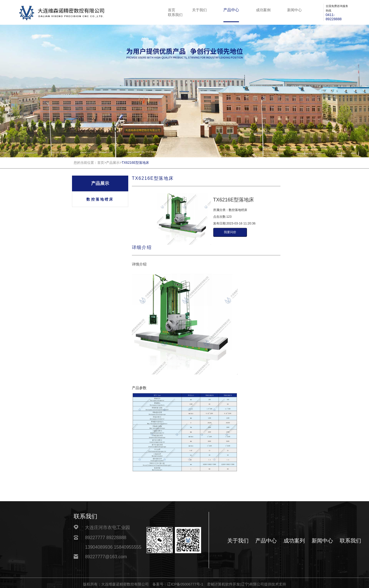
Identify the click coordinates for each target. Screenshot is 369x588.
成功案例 (263, 10)
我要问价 (230, 232)
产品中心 (231, 10)
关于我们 (199, 10)
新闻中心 (294, 10)
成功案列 (294, 541)
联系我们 (175, 15)
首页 (172, 10)
